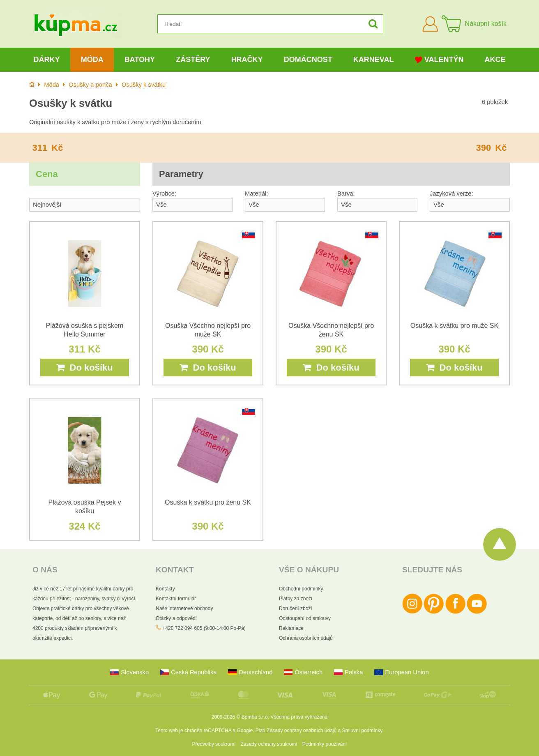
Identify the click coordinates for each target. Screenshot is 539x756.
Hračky (247, 60)
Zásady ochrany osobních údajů (302, 731)
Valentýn (439, 60)
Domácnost (308, 60)
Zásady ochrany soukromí (269, 744)
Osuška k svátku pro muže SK (454, 326)
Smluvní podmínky (362, 731)
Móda (92, 60)
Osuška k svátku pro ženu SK (208, 502)
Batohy (140, 60)
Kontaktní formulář (176, 599)
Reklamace (291, 628)
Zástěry (193, 60)
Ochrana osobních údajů (306, 638)
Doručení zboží (296, 608)
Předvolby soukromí (214, 744)
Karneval (374, 60)
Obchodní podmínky (301, 589)
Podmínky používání (325, 744)
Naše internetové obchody (184, 608)
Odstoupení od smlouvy (305, 618)
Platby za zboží (296, 599)
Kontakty (165, 589)
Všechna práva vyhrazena (299, 717)
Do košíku (84, 368)
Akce (495, 60)
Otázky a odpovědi (176, 618)
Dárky (47, 60)
